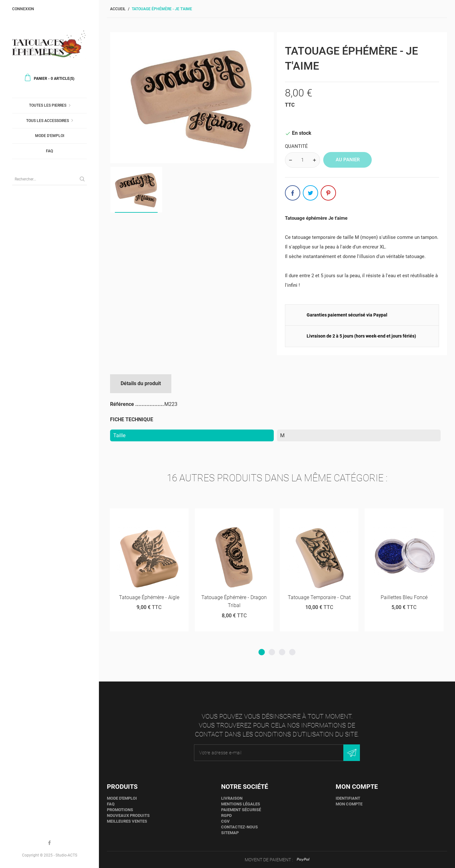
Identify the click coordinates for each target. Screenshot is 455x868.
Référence (123, 404)
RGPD (226, 815)
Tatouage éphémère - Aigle (149, 597)
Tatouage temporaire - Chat (319, 597)
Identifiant (348, 798)
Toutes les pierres (48, 105)
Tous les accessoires (48, 121)
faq (49, 151)
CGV (225, 821)
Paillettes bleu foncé (404, 597)
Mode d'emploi (50, 136)
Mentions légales (241, 804)
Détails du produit (141, 383)
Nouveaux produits (128, 815)
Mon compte (349, 804)
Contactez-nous (239, 827)
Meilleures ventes (127, 821)
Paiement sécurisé (241, 810)
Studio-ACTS (66, 855)
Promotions (120, 810)
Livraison (232, 798)
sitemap (230, 833)
